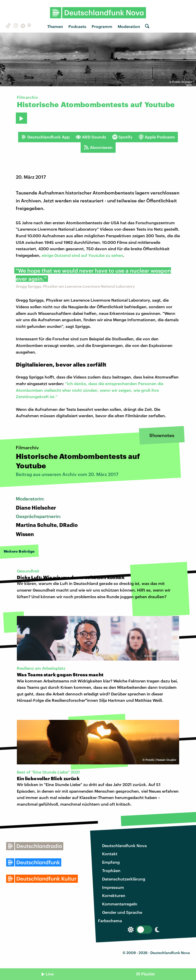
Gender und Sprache (122, 912)
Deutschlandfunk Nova (124, 845)
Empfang (111, 862)
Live (50, 974)
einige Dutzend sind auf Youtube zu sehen (82, 255)
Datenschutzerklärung (124, 879)
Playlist (148, 974)
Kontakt (110, 854)
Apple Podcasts (157, 137)
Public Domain (182, 82)
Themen (55, 26)
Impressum (113, 887)
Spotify (122, 137)
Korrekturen (114, 895)
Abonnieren (98, 147)
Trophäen (111, 870)
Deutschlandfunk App (45, 137)
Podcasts (77, 26)
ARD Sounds (91, 137)
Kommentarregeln (120, 904)
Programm (102, 26)
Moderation (129, 26)
